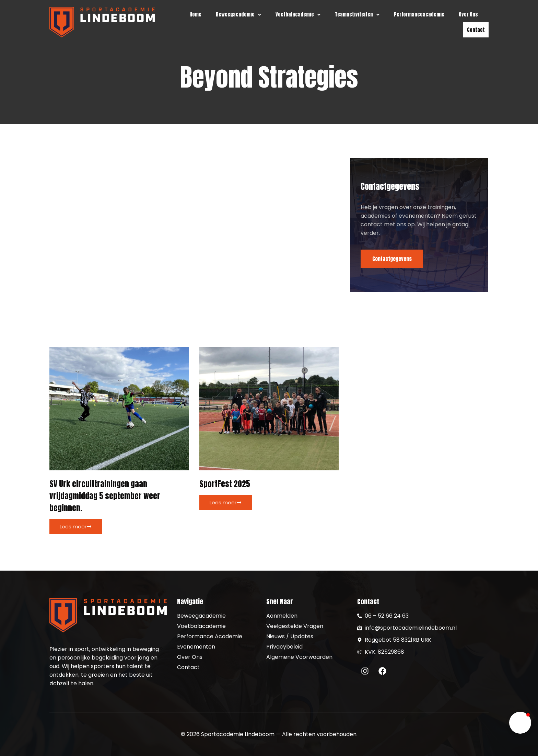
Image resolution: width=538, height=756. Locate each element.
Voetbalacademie (298, 14)
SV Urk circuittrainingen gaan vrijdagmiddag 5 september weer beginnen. (105, 497)
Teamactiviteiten (357, 14)
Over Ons (468, 14)
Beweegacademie (238, 14)
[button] (238, 14)
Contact (476, 30)
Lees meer (76, 527)
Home (195, 14)
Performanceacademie (419, 14)
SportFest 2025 (225, 485)
